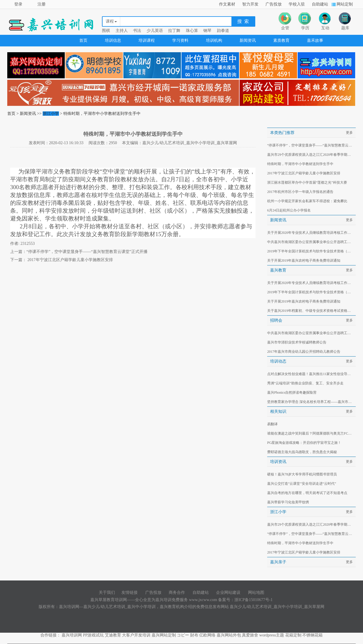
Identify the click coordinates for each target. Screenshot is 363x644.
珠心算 (192, 31)
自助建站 (320, 4)
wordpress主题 (272, 635)
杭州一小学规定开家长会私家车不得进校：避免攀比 (307, 201)
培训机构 (214, 40)
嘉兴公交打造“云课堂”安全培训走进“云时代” (302, 484)
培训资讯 (278, 462)
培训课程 (147, 40)
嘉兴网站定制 (164, 635)
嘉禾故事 (315, 40)
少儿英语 (155, 31)
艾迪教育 (113, 635)
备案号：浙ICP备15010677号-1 (245, 600)
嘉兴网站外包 (229, 635)
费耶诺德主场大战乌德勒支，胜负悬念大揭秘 (302, 452)
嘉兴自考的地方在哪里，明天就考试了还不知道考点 (307, 493)
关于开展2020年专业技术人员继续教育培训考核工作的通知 (311, 233)
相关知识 (278, 411)
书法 (137, 31)
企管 (285, 28)
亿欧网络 (207, 635)
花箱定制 (293, 635)
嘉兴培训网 (72, 635)
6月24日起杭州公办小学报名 (289, 210)
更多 (349, 133)
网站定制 (345, 4)
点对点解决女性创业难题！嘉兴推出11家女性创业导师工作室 (311, 374)
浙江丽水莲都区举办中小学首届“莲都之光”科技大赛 (307, 182)
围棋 (106, 31)
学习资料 (180, 40)
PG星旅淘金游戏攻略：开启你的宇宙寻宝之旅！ (304, 443)
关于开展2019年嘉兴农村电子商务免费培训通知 (304, 261)
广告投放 (274, 4)
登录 (18, 4)
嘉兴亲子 (278, 562)
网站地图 (256, 593)
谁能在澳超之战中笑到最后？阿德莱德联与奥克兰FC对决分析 (311, 433)
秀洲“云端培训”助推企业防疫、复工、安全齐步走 (305, 383)
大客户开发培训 (136, 635)
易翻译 (272, 424)
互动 (325, 28)
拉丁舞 (174, 31)
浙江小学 (51, 114)
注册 (42, 4)
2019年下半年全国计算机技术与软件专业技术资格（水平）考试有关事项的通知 (311, 251)
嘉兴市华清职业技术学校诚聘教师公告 (297, 342)
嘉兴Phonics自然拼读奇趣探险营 (292, 392)
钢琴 (207, 31)
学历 (305, 28)
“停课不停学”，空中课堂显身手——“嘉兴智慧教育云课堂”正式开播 (87, 252)
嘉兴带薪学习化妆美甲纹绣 (288, 502)
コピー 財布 (188, 635)
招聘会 (276, 320)
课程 (110, 21)
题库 (345, 28)
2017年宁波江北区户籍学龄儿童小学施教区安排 (70, 260)
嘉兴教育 (278, 270)
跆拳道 (223, 31)
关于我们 (107, 593)
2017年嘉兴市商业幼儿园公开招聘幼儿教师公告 (304, 352)
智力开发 (250, 4)
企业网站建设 (228, 593)
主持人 (122, 31)
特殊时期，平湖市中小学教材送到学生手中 (300, 164)
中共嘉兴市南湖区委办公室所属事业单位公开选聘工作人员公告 (311, 242)
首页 (83, 40)
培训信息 (113, 40)
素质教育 (281, 40)
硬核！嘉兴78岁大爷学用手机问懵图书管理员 (302, 474)
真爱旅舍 (250, 635)
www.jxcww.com (204, 600)
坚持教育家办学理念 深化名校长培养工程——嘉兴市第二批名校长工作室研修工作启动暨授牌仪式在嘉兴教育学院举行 (311, 402)
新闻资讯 (248, 40)
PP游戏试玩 (94, 635)
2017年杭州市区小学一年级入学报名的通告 (300, 192)
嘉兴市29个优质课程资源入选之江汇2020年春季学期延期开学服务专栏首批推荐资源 (311, 155)
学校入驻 (297, 4)
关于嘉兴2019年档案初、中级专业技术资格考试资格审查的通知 (311, 311)
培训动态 (278, 361)
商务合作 (177, 593)
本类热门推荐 (282, 133)
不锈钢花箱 (312, 635)
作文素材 (227, 4)
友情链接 (130, 593)
